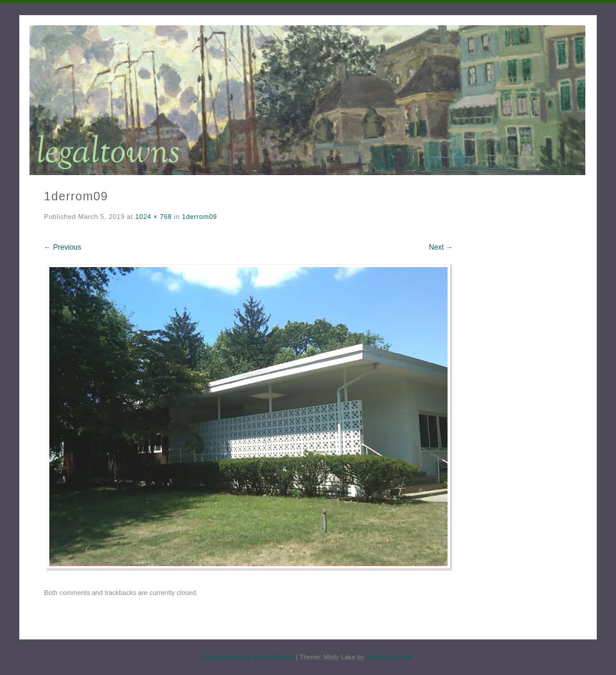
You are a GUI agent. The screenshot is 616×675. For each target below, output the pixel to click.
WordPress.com (389, 657)
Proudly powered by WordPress (247, 657)
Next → (441, 247)
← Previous (63, 247)
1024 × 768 (154, 217)
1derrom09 (200, 217)
